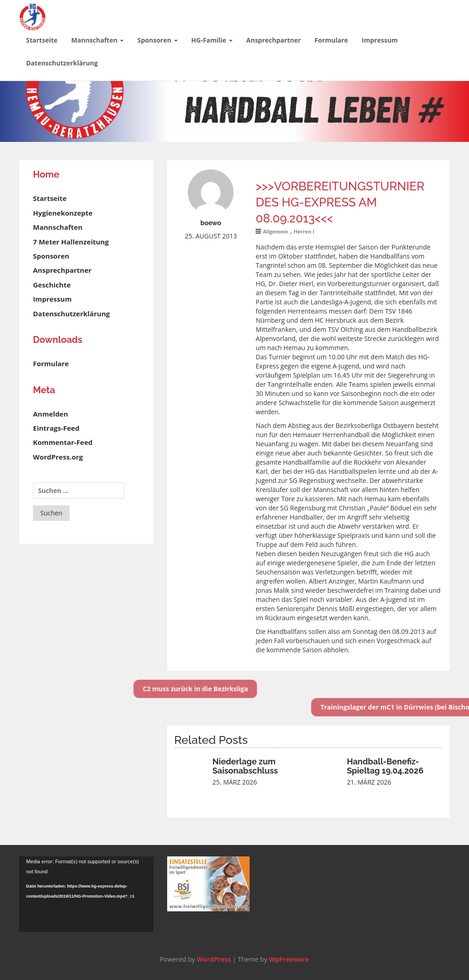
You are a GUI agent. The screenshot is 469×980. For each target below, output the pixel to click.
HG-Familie (212, 40)
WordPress (214, 959)
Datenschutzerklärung (62, 63)
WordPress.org (58, 457)
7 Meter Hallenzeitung (71, 242)
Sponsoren (158, 40)
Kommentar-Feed (63, 442)
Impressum (380, 40)
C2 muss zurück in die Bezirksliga (173, 689)
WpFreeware (289, 959)
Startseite (42, 40)
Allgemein (275, 231)
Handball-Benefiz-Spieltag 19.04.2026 (385, 766)
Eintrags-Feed (56, 428)
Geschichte (52, 285)
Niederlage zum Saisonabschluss (245, 766)
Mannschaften (98, 40)
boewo (211, 223)
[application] (86, 894)
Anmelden (51, 414)
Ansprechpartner (274, 40)
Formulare (331, 40)
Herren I (304, 231)
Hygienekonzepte (63, 213)
